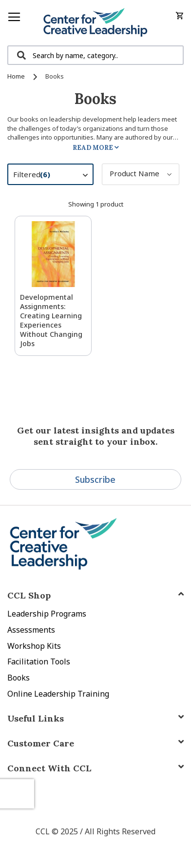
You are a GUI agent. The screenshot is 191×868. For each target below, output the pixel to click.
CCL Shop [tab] (29, 595)
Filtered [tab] (55, 176)
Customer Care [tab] (41, 743)
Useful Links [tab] (36, 718)
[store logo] (95, 23)
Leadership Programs (47, 614)
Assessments (31, 630)
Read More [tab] (93, 148)
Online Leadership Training (58, 694)
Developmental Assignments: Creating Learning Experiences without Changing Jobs (51, 320)
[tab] (95, 768)
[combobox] (95, 55)
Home (17, 76)
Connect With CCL (49, 768)
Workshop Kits (34, 646)
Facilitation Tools (39, 661)
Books (19, 678)
